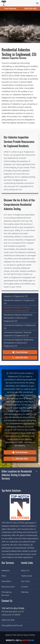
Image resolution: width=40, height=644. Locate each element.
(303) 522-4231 (20, 358)
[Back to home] (4, 3)
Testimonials (27, 576)
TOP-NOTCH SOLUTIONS (13, 608)
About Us (25, 570)
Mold (4, 576)
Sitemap (25, 592)
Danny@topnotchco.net (12, 625)
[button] (37, 3)
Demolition (6, 581)
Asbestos (6, 570)
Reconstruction (8, 587)
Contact (25, 587)
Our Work (25, 581)
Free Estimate (20, 352)
